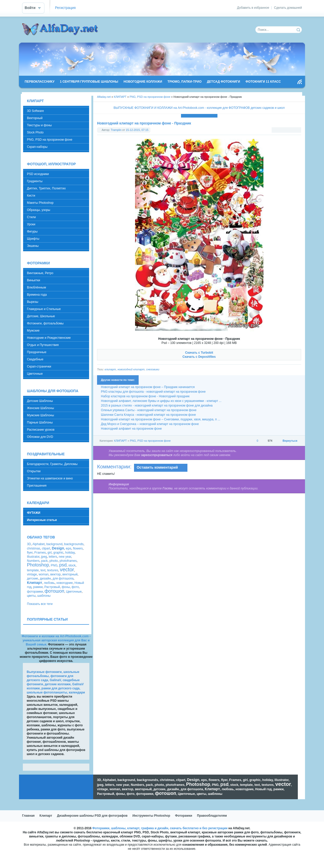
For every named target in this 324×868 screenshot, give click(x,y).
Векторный (35, 118)
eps (68, 548)
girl (50, 553)
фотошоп (55, 591)
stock (72, 565)
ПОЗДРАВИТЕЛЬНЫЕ (46, 454)
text (43, 570)
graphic (58, 553)
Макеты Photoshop (40, 203)
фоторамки (35, 592)
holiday (70, 553)
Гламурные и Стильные (44, 309)
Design (58, 548)
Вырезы (33, 302)
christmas (34, 548)
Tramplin (116, 130)
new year (65, 557)
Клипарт (35, 583)
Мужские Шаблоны (40, 415)
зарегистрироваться (157, 455)
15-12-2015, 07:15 (137, 130)
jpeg (44, 557)
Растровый (52, 587)
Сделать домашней (288, 8)
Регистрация (65, 8)
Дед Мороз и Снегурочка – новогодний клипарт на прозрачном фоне (150, 424)
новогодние (65, 583)
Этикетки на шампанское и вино (50, 478)
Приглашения (37, 486)
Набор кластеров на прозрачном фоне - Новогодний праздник (145, 396)
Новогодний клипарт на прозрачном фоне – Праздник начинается (148, 387)
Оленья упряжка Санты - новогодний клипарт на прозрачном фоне (149, 410)
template (33, 570)
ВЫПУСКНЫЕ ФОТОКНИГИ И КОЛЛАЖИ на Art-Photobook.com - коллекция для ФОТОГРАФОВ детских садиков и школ (199, 108)
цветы (31, 596)
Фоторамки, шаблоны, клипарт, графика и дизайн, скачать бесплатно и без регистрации (160, 828)
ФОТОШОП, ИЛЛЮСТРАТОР (51, 164)
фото (75, 587)
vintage (32, 574)
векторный (70, 574)
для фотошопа (63, 578)
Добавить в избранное (253, 8)
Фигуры (32, 232)
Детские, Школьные (41, 316)
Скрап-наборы (37, 147)
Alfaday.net (104, 97)
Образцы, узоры (39, 210)
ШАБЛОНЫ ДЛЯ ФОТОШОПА (53, 391)
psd (63, 565)
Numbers (33, 561)
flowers (78, 548)
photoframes (68, 561)
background (54, 544)
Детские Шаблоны (40, 401)
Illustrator (33, 557)
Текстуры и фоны (39, 125)
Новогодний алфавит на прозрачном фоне (131, 429)
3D (29, 544)
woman (44, 574)
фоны (66, 587)
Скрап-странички (39, 367)
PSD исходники (38, 174)
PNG (54, 565)
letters (53, 557)
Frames (40, 552)
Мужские (33, 331)
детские (32, 578)
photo (54, 561)
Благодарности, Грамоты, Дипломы (52, 464)
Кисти (31, 196)
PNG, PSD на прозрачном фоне (150, 97)
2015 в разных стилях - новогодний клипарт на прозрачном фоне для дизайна (157, 406)
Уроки (31, 224)
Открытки (34, 471)
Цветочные (35, 374)
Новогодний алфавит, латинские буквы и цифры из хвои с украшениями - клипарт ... (161, 401)
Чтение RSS (300, 82)
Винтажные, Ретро (40, 273)
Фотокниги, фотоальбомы (45, 323)
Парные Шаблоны (40, 422)
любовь (49, 583)
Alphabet (38, 544)
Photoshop (38, 565)
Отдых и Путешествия (43, 345)
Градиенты (35, 181)
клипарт (110, 369)
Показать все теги (40, 604)
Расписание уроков (41, 430)
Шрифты (33, 239)
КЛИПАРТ (120, 97)
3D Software (35, 111)
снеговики (153, 369)
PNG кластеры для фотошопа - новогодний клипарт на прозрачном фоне (153, 392)
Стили (31, 217)
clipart (46, 548)
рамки (38, 587)
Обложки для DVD (40, 437)
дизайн (45, 578)
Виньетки (34, 280)
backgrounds (74, 544)
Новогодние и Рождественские (49, 338)
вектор (56, 574)
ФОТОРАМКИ (38, 263)
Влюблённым (36, 287)
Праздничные (37, 352)
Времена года (37, 295)
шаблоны (44, 596)
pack (44, 561)
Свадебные (35, 359)
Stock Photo (35, 132)
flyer (30, 553)
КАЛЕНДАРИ (38, 503)
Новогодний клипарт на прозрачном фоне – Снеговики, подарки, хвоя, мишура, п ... (161, 419)
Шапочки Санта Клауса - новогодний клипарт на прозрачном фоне (148, 415)
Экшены (33, 246)
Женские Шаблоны (40, 408)
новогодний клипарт (131, 369)
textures (53, 570)
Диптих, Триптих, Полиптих (46, 188)
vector (67, 570)
